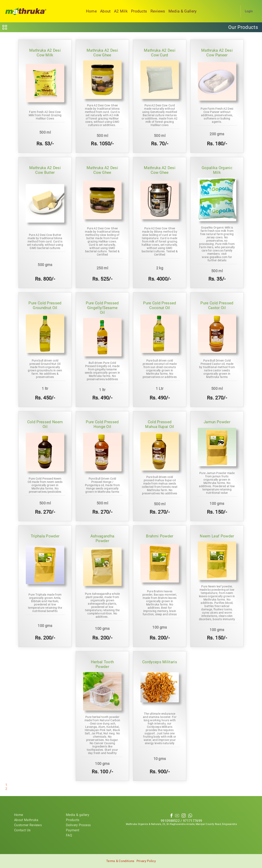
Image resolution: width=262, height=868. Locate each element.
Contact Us (22, 830)
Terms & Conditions (120, 861)
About (105, 11)
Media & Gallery (183, 11)
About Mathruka (26, 820)
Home (91, 11)
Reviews (158, 11)
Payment (73, 830)
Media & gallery (78, 815)
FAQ (69, 835)
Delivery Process (78, 825)
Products (139, 11)
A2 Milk (121, 11)
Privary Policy (146, 861)
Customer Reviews (28, 825)
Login (249, 11)
